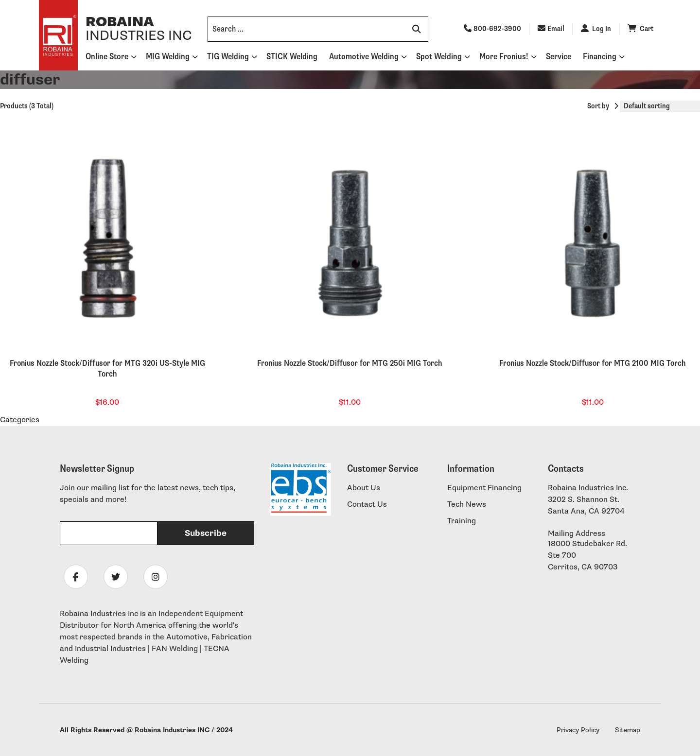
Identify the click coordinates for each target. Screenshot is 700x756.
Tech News (467, 505)
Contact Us (367, 505)
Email (551, 29)
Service (559, 57)
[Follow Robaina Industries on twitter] (116, 577)
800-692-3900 (492, 29)
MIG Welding (168, 57)
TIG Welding (228, 57)
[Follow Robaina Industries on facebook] (76, 577)
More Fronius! (504, 57)
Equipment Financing (484, 488)
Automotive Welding (364, 57)
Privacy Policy (578, 730)
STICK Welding (292, 57)
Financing (600, 57)
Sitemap (628, 730)
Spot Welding (439, 57)
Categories (20, 420)
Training (462, 521)
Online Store (107, 57)
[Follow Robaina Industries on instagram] (156, 577)
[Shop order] (660, 106)
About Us (364, 488)
